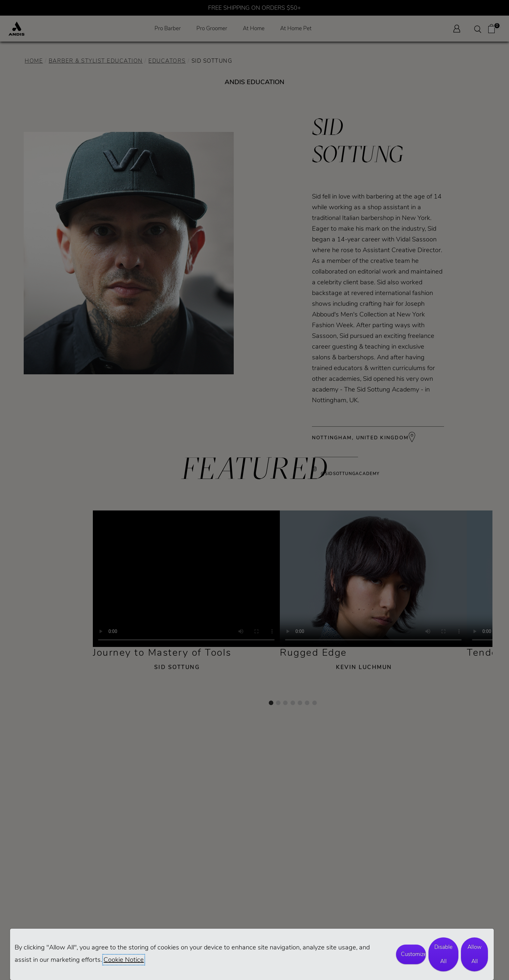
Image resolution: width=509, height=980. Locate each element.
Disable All (443, 954)
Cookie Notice (124, 960)
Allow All (474, 954)
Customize (413, 954)
